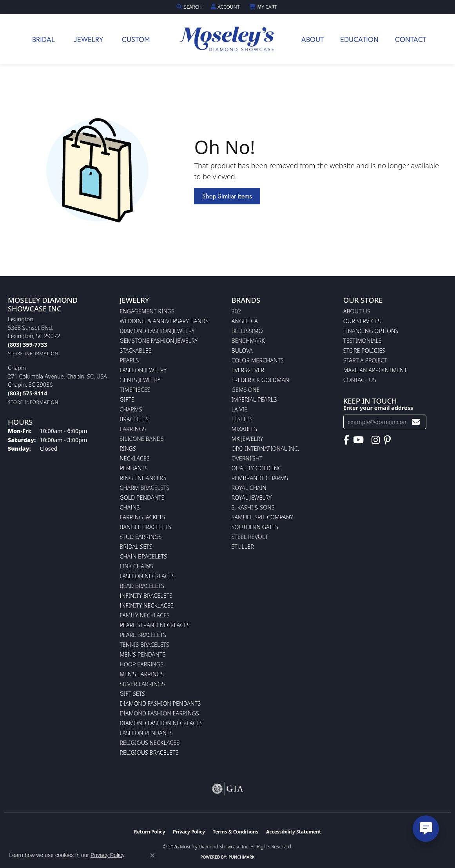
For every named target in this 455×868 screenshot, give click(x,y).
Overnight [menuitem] (247, 458)
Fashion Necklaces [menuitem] (147, 576)
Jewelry (88, 39)
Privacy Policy (189, 832)
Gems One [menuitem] (246, 390)
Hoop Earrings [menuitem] (141, 664)
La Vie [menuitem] (240, 409)
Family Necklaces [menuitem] (145, 615)
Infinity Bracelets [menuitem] (146, 596)
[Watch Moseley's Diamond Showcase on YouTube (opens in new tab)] (358, 440)
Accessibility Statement (294, 832)
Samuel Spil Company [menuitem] (263, 517)
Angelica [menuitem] (245, 321)
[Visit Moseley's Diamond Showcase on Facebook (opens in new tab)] (346, 440)
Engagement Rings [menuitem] (147, 311)
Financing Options (371, 331)
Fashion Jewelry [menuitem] (143, 370)
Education (359, 39)
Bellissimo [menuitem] (247, 331)
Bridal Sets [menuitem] (136, 547)
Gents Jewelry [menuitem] (140, 380)
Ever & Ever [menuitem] (248, 370)
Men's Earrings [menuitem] (142, 674)
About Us (357, 311)
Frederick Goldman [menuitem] (260, 380)
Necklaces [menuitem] (135, 458)
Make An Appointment (375, 370)
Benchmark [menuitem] (248, 341)
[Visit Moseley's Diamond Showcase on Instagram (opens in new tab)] (376, 440)
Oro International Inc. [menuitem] (266, 449)
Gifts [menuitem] (127, 399)
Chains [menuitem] (130, 507)
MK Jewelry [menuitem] (247, 439)
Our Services (362, 321)
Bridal (44, 39)
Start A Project (365, 360)
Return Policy (150, 832)
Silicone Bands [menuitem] (142, 439)
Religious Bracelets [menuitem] (149, 752)
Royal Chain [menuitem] (249, 488)
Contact (411, 39)
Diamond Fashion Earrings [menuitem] (159, 713)
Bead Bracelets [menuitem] (142, 586)
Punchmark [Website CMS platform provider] (242, 857)
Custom (136, 39)
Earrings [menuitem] (133, 429)
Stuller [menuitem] (243, 547)
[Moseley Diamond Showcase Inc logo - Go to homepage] (228, 39)
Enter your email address (378, 408)
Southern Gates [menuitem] (255, 527)
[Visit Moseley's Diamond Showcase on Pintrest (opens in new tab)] (387, 440)
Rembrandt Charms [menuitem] (260, 478)
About (313, 39)
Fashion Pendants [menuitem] (146, 733)
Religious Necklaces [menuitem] (150, 743)
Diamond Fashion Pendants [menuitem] (160, 703)
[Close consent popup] (152, 855)
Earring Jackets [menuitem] (142, 517)
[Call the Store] (27, 345)
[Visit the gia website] (228, 789)
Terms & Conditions (236, 832)
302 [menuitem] (237, 311)
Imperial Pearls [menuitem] (254, 399)
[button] (190, 7)
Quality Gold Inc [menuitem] (257, 468)
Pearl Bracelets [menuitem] (143, 635)
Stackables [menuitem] (135, 350)
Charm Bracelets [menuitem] (144, 488)
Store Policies (364, 350)
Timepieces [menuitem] (135, 390)
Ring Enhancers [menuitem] (143, 478)
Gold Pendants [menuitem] (142, 498)
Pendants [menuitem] (134, 468)
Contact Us (360, 380)
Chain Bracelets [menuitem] (143, 556)
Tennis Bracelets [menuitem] (144, 645)
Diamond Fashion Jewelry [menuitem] (157, 331)
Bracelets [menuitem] (134, 419)
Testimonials (363, 341)
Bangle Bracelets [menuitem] (145, 527)
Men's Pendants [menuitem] (142, 654)
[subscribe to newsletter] (416, 422)
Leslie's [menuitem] (242, 419)
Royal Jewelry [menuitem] (252, 498)
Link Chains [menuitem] (136, 566)
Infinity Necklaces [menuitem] (146, 605)
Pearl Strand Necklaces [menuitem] (155, 625)
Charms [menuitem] (131, 409)
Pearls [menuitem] (129, 360)
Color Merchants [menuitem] (258, 360)
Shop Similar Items (227, 196)
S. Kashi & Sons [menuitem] (253, 507)
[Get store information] (33, 354)
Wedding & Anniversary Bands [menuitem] (164, 321)
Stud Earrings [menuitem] (140, 537)
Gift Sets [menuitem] (132, 694)
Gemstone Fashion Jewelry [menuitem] (159, 341)
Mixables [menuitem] (245, 429)
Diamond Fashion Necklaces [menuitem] (161, 723)
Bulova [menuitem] (242, 350)
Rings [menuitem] (128, 449)
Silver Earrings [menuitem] (142, 684)
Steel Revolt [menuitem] (250, 537)
